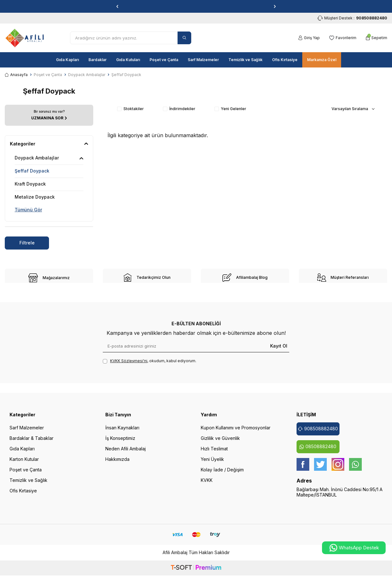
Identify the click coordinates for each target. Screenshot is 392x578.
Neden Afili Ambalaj (126, 453)
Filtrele (27, 243)
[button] (117, 6)
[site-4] (343, 278)
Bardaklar (98, 60)
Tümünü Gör (28, 210)
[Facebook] (303, 469)
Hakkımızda (117, 463)
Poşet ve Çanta (164, 60)
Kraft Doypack (30, 184)
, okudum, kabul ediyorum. (150, 365)
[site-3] (245, 278)
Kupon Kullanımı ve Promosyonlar (236, 432)
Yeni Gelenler (230, 109)
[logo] (25, 38)
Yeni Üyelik (212, 463)
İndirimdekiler (179, 109)
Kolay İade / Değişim (222, 474)
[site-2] (147, 278)
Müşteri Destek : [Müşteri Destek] (352, 18)
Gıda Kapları (67, 60)
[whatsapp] (355, 469)
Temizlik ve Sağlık (245, 60)
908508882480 (318, 433)
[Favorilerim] (343, 38)
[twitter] (320, 469)
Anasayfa (16, 75)
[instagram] (338, 469)
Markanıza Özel (322, 60)
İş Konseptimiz (120, 442)
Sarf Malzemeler (203, 60)
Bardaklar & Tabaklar (31, 442)
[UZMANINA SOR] (49, 115)
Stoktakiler (130, 109)
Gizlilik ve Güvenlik (220, 442)
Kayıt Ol (279, 350)
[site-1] (49, 278)
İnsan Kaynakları (122, 432)
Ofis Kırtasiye (285, 60)
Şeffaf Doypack (32, 171)
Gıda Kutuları (128, 60)
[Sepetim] (377, 38)
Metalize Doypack (35, 197)
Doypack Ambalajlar (87, 75)
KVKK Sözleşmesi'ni (129, 365)
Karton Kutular (24, 463)
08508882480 (318, 451)
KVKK (207, 484)
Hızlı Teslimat (214, 453)
